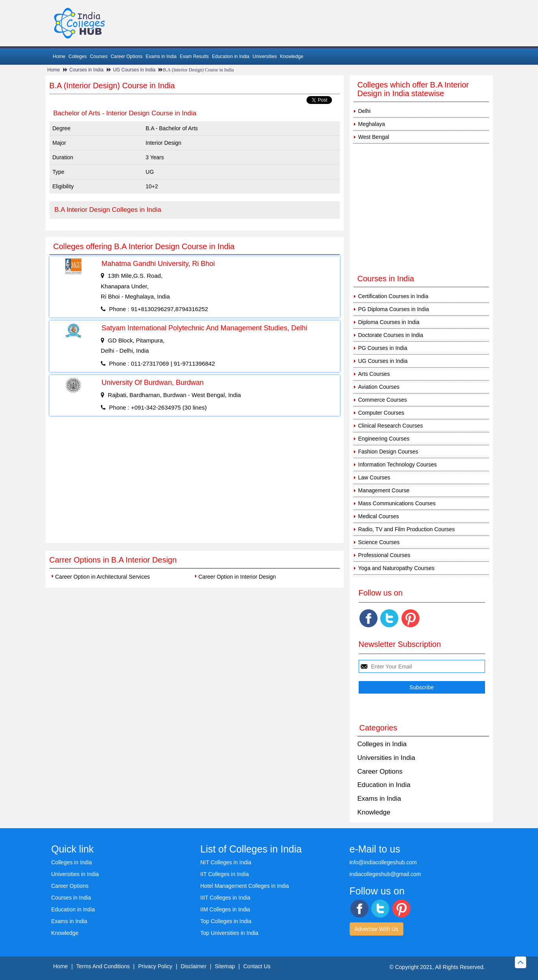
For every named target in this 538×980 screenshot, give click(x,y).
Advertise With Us (377, 929)
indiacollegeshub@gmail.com (385, 874)
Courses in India (87, 70)
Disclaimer (193, 966)
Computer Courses (381, 413)
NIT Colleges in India (226, 862)
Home (59, 56)
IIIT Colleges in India (225, 898)
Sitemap (225, 966)
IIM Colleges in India (225, 909)
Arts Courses (374, 374)
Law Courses (374, 477)
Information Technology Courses (398, 464)
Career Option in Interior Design (237, 577)
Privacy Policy (155, 966)
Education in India (231, 56)
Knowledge (291, 56)
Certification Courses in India (393, 296)
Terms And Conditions (103, 966)
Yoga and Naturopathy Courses (397, 568)
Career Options (127, 56)
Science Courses (379, 542)
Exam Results (194, 56)
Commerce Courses (383, 400)
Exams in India (161, 56)
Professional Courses (384, 555)
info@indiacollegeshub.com (383, 862)
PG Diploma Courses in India (394, 309)
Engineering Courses (384, 439)
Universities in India (386, 758)
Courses (99, 56)
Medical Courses (379, 516)
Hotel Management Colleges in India (245, 886)
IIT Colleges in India (225, 874)
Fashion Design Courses (388, 452)
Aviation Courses (379, 387)
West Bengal (374, 137)
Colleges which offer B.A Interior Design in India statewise (413, 89)
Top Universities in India (230, 933)
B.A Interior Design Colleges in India (108, 210)
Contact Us (257, 966)
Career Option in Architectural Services (103, 577)
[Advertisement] (195, 484)
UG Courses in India (134, 70)
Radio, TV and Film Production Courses (407, 529)
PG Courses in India (383, 348)
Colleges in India (382, 744)
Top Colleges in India (226, 921)
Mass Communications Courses (397, 503)
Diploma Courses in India (389, 322)
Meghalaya (372, 124)
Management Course (384, 490)
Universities (264, 56)
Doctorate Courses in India (391, 335)
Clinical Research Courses (391, 426)
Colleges (78, 56)
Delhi (365, 111)
